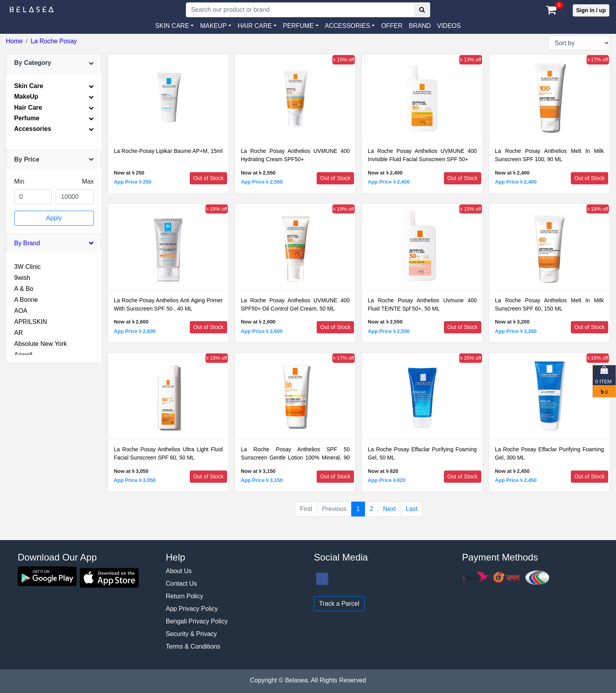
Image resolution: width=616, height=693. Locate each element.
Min (19, 181)
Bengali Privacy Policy (197, 621)
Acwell (23, 355)
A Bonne (26, 300)
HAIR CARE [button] (255, 26)
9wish (22, 278)
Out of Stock (208, 178)
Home (14, 41)
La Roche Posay (54, 41)
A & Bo (24, 289)
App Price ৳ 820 (387, 480)
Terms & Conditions (193, 646)
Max (88, 181)
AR (18, 333)
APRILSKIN (31, 322)
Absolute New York (40, 344)
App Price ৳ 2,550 (262, 182)
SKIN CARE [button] (172, 26)
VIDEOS (449, 26)
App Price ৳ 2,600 (135, 331)
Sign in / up (591, 10)
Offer (392, 26)
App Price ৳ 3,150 (262, 480)
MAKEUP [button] (213, 26)
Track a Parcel (339, 604)
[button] (350, 26)
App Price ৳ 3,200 (516, 331)
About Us (179, 571)
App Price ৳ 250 (133, 182)
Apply (54, 218)
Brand (420, 26)
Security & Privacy (191, 634)
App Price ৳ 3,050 (135, 480)
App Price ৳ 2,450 (516, 480)
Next (390, 509)
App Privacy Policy (192, 609)
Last (412, 509)
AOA (21, 311)
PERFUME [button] (298, 26)
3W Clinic (27, 267)
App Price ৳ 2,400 (389, 182)
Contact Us (181, 584)
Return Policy (184, 596)
